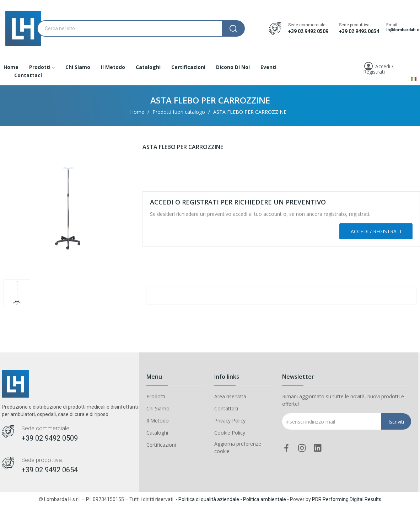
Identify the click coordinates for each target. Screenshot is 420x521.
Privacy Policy (230, 421)
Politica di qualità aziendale (209, 499)
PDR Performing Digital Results (347, 499)
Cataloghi (157, 433)
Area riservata (230, 396)
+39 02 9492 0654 (359, 31)
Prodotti (156, 396)
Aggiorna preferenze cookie (238, 447)
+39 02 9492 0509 (308, 31)
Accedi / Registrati (376, 231)
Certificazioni (161, 445)
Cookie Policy (230, 433)
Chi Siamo (158, 408)
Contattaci (226, 408)
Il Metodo (158, 421)
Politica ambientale (265, 499)
